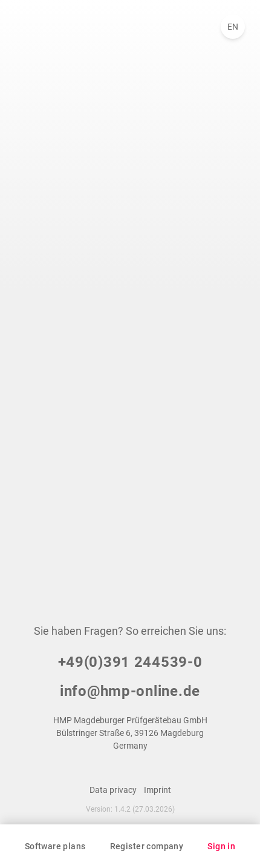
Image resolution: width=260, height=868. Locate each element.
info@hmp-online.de (130, 691)
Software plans (55, 846)
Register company (147, 846)
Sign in (221, 846)
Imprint (158, 790)
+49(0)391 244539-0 (130, 662)
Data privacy (113, 790)
